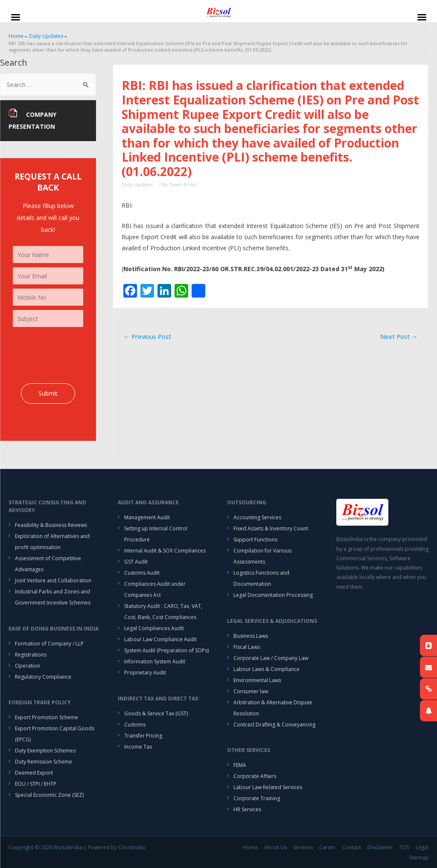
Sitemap (419, 858)
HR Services (247, 809)
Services (303, 847)
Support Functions (255, 540)
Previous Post (147, 336)
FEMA (240, 765)
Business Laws (251, 636)
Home (250, 847)
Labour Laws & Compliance (267, 669)
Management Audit (147, 517)
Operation (28, 666)
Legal (422, 847)
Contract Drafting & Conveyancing (274, 725)
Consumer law (251, 691)
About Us (275, 847)
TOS (404, 847)
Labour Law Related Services (268, 787)
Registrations (31, 655)
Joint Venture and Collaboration (53, 580)
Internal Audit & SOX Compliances (165, 551)
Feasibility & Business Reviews (51, 525)
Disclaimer (380, 847)
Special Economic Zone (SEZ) (49, 795)
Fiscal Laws (247, 647)
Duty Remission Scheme (44, 762)
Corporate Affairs (255, 776)
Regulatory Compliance (43, 677)
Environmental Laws (257, 680)
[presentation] (78, 355)
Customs (135, 725)
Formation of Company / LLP (49, 644)
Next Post (399, 336)
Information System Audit (155, 661)
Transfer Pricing (143, 736)
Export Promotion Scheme (47, 717)
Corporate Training (257, 798)
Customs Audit (142, 573)
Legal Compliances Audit (154, 628)
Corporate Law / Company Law (271, 658)
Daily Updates (137, 184)
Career (328, 847)
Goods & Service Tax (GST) (156, 713)
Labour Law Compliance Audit (160, 639)
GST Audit (136, 562)
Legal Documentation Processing (273, 595)
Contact (352, 847)
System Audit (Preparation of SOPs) (166, 650)
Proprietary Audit (145, 673)
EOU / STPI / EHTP (36, 784)
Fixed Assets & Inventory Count (271, 528)
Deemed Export (34, 773)
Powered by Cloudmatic (117, 847)
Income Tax (138, 747)
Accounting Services (257, 517)
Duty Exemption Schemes (45, 751)
